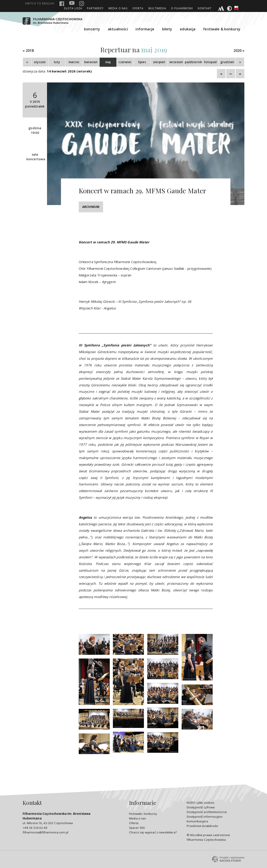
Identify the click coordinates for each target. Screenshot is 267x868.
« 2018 (28, 51)
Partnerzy (95, 8)
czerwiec (125, 62)
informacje (145, 29)
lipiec (142, 62)
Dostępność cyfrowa (201, 807)
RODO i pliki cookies (201, 803)
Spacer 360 (137, 828)
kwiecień (91, 62)
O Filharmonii (182, 8)
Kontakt (205, 8)
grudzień (227, 62)
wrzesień (176, 62)
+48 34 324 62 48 (35, 828)
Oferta (138, 8)
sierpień (159, 62)
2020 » (239, 51)
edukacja (188, 29)
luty (57, 62)
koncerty (92, 29)
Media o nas (118, 8)
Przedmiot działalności (202, 826)
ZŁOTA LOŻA (73, 8)
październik (193, 62)
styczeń (40, 62)
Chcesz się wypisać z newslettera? (153, 832)
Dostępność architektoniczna (207, 812)
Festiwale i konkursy (143, 814)
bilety (167, 29)
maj (108, 62)
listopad (210, 62)
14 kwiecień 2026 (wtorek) (69, 71)
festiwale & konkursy (222, 29)
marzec (74, 62)
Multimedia (157, 8)
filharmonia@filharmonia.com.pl (45, 832)
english (40, 3)
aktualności (118, 29)
